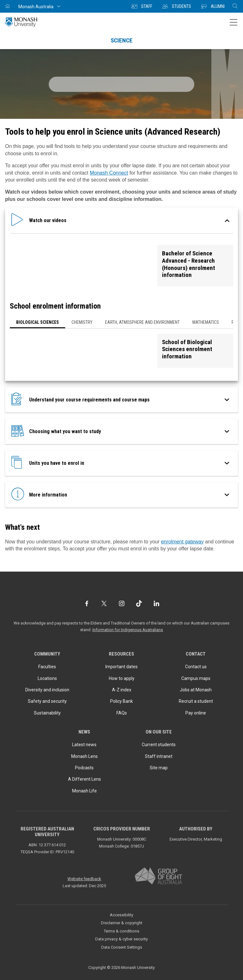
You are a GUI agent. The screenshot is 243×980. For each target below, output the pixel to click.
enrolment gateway (182, 542)
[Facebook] (87, 603)
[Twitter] (104, 603)
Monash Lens (84, 756)
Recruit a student (196, 701)
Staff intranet (159, 756)
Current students (159, 745)
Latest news (84, 745)
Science (122, 40)
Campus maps (196, 678)
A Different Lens (84, 779)
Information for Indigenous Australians (128, 630)
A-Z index (122, 690)
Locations (47, 678)
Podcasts (84, 768)
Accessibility (121, 915)
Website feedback (84, 879)
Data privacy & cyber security (121, 939)
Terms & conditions (121, 931)
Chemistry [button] (82, 322)
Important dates (121, 667)
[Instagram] (122, 603)
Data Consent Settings (122, 947)
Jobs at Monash (196, 690)
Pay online (196, 713)
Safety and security (47, 701)
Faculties (47, 667)
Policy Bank (121, 701)
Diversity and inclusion (47, 690)
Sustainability (47, 713)
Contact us (196, 667)
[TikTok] (139, 603)
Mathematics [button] (206, 322)
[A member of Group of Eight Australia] (159, 876)
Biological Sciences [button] (37, 322)
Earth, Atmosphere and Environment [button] (142, 322)
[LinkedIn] (156, 603)
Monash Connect (109, 173)
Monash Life (84, 791)
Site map (159, 768)
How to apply (122, 678)
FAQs (122, 713)
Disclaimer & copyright (122, 923)
